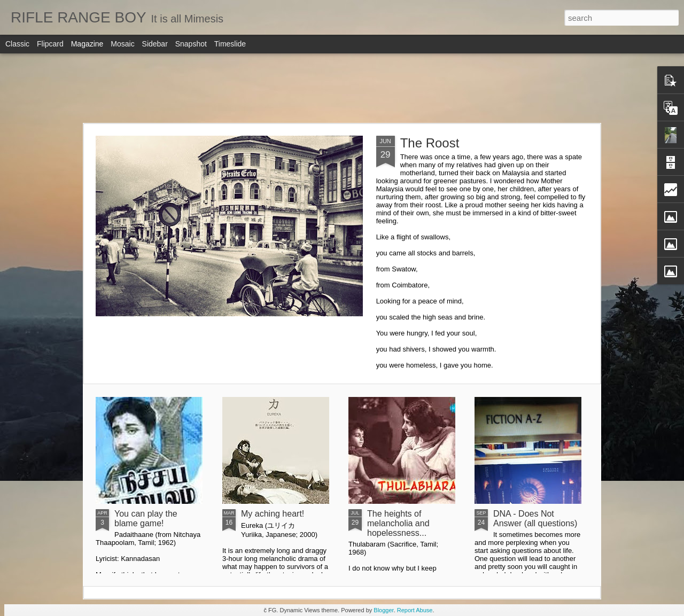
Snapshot (191, 44)
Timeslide (230, 44)
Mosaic (122, 44)
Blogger (383, 610)
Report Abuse (415, 610)
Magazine (87, 44)
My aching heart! (273, 514)
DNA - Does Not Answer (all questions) (535, 518)
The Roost (430, 143)
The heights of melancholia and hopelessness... (398, 523)
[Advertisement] (342, 88)
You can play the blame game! (146, 518)
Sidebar (155, 44)
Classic (17, 44)
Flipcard (50, 44)
